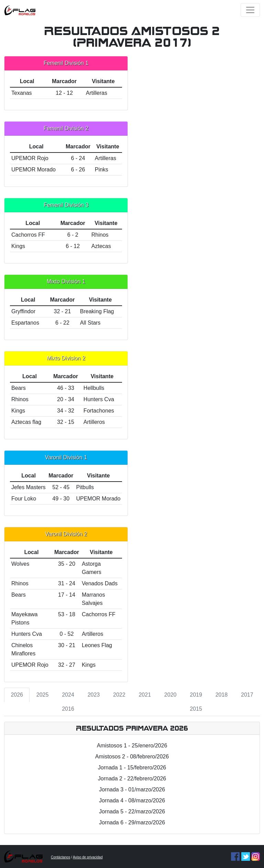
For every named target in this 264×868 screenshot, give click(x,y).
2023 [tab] (94, 695)
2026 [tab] (17, 695)
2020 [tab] (170, 695)
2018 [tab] (222, 695)
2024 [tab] (68, 695)
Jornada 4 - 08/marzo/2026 (132, 801)
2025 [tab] (43, 695)
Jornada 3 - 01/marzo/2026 (132, 790)
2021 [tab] (145, 695)
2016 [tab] (68, 709)
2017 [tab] (247, 695)
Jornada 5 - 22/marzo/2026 (132, 811)
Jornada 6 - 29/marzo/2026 (132, 822)
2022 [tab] (119, 695)
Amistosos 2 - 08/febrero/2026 (132, 757)
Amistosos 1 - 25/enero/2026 (132, 746)
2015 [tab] (196, 709)
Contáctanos (60, 857)
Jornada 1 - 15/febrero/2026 (132, 768)
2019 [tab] (196, 695)
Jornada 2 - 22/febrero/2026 (132, 779)
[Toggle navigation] (250, 10)
